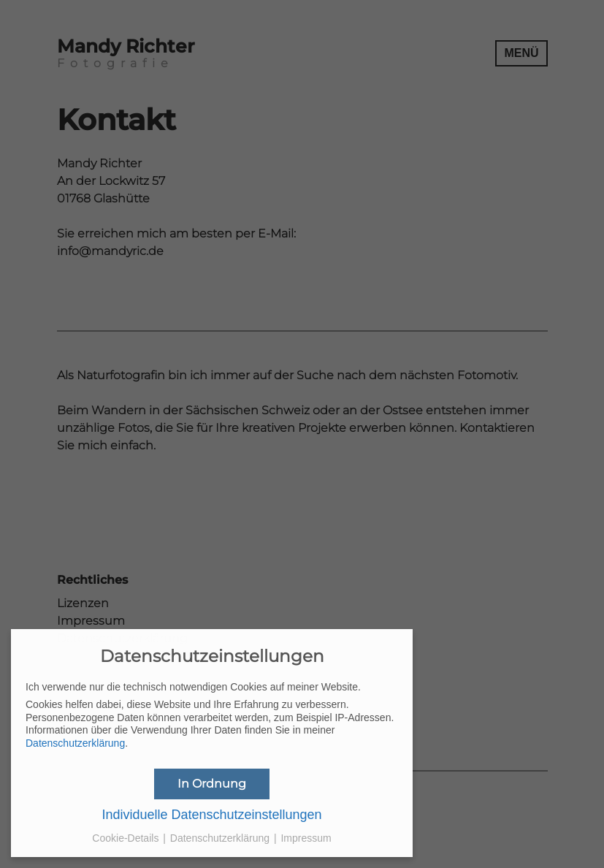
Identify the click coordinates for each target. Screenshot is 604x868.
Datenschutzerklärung (75, 743)
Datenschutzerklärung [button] (221, 838)
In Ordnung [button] (212, 784)
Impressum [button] (306, 838)
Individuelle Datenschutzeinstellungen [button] (211, 815)
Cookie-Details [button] (127, 838)
